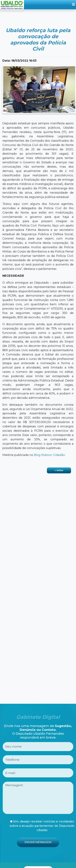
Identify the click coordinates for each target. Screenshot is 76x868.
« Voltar (59, 470)
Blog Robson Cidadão (49, 455)
